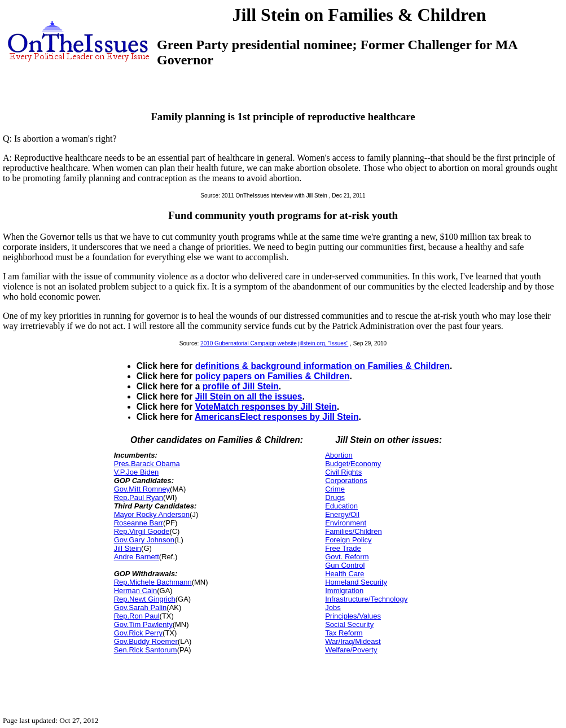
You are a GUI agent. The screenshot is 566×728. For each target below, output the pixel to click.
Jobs (333, 608)
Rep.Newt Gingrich (145, 599)
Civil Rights (343, 472)
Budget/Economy (353, 464)
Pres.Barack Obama (147, 464)
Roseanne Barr (139, 523)
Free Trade (343, 548)
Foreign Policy (348, 540)
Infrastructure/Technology (366, 599)
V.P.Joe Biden (137, 472)
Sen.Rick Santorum (146, 650)
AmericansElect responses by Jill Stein (277, 417)
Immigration (344, 591)
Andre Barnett (137, 557)
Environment (346, 523)
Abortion (339, 455)
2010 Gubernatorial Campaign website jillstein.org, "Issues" (274, 343)
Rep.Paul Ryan (139, 497)
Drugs (335, 497)
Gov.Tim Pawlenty (143, 624)
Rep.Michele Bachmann (153, 582)
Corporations (346, 481)
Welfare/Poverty (351, 650)
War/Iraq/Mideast (353, 641)
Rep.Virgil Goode (142, 531)
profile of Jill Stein (241, 386)
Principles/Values (353, 616)
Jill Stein (128, 548)
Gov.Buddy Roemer (146, 641)
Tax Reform (344, 633)
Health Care (345, 574)
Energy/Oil (342, 514)
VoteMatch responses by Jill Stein (266, 407)
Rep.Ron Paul (137, 616)
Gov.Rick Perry (138, 633)
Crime (335, 489)
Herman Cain (136, 591)
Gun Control (345, 565)
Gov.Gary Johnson (144, 540)
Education (341, 506)
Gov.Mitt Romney (142, 489)
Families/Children (353, 531)
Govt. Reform (347, 557)
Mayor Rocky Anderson (152, 514)
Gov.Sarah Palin (141, 608)
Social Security (349, 624)
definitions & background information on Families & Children (323, 366)
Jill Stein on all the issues (249, 396)
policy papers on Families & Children (273, 376)
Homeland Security (356, 582)
